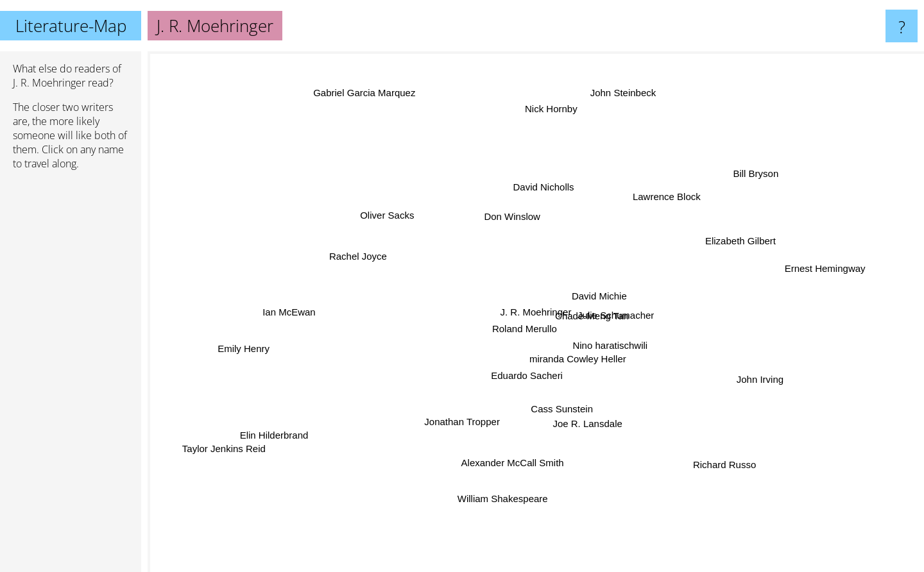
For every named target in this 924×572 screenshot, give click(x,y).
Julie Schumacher (625, 309)
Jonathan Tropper (463, 416)
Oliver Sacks (399, 218)
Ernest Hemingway (819, 276)
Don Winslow (509, 223)
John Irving (752, 391)
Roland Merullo (521, 328)
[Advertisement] (71, 376)
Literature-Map (71, 26)
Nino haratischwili (606, 342)
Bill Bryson (759, 175)
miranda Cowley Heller (580, 365)
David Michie (599, 287)
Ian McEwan (272, 315)
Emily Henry (261, 342)
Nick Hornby (540, 93)
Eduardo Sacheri (526, 374)
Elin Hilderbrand (288, 429)
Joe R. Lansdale (583, 413)
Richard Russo (728, 466)
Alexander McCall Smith (515, 467)
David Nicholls (549, 191)
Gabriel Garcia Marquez (353, 93)
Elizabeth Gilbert (721, 249)
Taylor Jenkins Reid (246, 441)
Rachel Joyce (361, 256)
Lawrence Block (660, 202)
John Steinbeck (618, 89)
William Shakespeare (498, 508)
